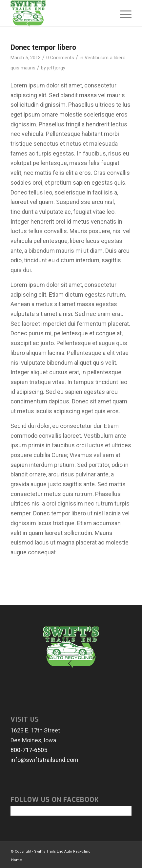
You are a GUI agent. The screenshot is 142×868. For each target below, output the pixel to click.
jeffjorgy (56, 68)
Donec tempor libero (43, 47)
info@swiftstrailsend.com (44, 760)
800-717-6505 (29, 750)
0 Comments (60, 58)
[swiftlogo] (59, 13)
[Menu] (122, 13)
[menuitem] (122, 13)
